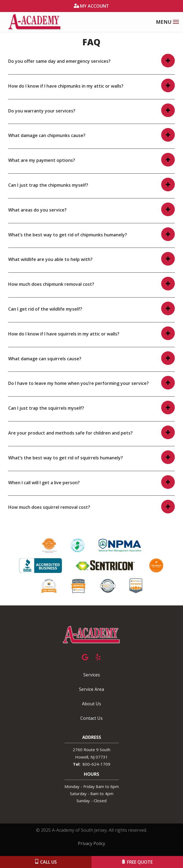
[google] (85, 656)
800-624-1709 (96, 764)
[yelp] (98, 656)
